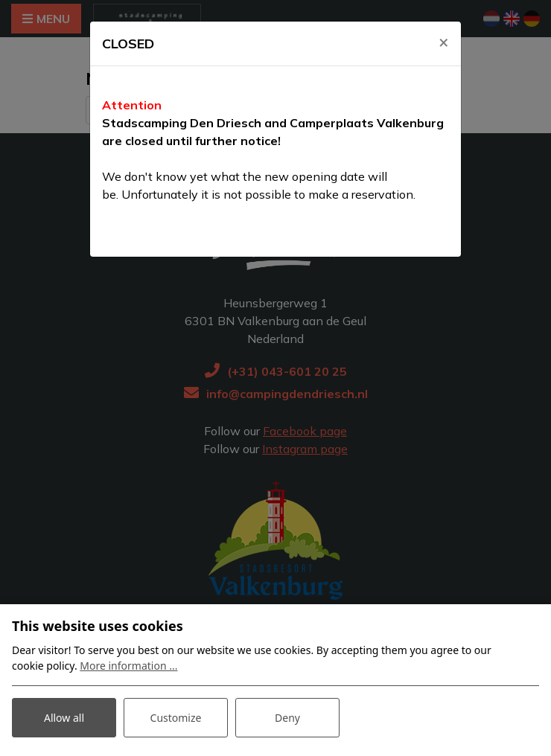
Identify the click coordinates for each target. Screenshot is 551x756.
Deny (287, 718)
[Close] (444, 42)
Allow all (64, 718)
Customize (176, 718)
